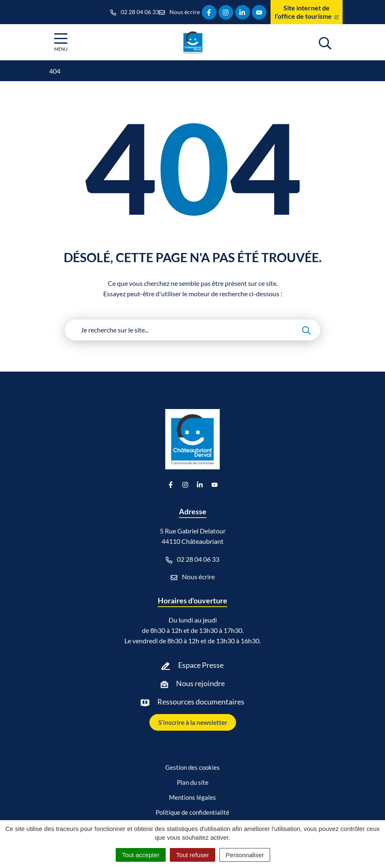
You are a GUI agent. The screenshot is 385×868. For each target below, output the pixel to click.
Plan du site (193, 782)
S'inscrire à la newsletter (193, 722)
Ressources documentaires (201, 702)
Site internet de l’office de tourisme (307, 12)
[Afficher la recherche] (325, 42)
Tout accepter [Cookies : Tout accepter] (141, 855)
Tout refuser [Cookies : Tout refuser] (192, 855)
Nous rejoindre (200, 683)
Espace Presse (201, 665)
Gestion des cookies (192, 767)
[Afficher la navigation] (61, 42)
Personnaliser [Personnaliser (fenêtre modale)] (245, 855)
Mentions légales (192, 797)
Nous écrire (193, 577)
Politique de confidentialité (192, 812)
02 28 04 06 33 (192, 559)
